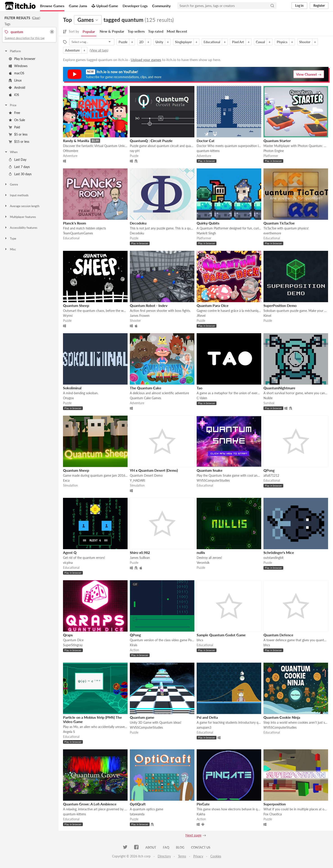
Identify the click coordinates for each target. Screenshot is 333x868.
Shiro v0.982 (140, 552)
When (11, 152)
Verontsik (203, 563)
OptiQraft (138, 804)
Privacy (198, 856)
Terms (182, 856)
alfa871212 (271, 475)
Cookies (216, 856)
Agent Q (70, 552)
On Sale (17, 120)
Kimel (267, 316)
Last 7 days (19, 167)
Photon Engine (274, 151)
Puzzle (123, 42)
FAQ (166, 847)
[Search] (272, 6)
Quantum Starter (277, 141)
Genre (11, 184)
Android (17, 87)
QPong (269, 470)
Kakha (201, 814)
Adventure (72, 50)
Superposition (275, 804)
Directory (164, 856)
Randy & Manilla (76, 141)
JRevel (201, 316)
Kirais (134, 645)
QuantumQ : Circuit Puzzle (151, 141)
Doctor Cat (206, 141)
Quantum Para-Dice (213, 305)
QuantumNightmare (279, 388)
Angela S (69, 732)
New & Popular (112, 31)
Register (319, 6)
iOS (14, 95)
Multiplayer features (20, 217)
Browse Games (52, 6)
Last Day (18, 160)
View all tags (99, 50)
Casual (260, 42)
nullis (201, 552)
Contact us (201, 847)
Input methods (16, 195)
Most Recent (177, 31)
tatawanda (137, 814)
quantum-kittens (208, 151)
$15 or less (19, 142)
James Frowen (140, 316)
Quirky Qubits (208, 223)
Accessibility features (21, 228)
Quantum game (142, 717)
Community (161, 6)
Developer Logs (135, 6)
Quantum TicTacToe (279, 223)
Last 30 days (20, 174)
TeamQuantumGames (78, 233)
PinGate (203, 804)
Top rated (156, 31)
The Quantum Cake (146, 388)
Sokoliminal (72, 388)
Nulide (268, 398)
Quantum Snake (210, 470)
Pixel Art (238, 42)
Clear (36, 18)
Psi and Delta (207, 717)
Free (14, 113)
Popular (89, 31)
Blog (180, 847)
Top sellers (136, 31)
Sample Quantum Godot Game (221, 635)
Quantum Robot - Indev (149, 305)
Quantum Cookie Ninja (282, 717)
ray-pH (135, 151)
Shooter (305, 42)
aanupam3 (204, 727)
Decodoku (138, 223)
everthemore (272, 233)
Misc (10, 249)
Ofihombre (71, 151)
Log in (299, 6)
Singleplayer (183, 42)
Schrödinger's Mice (279, 552)
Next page (193, 835)
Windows (18, 66)
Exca (66, 480)
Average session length (22, 206)
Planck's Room (74, 223)
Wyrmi (68, 316)
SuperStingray (73, 645)
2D (141, 42)
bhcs (200, 640)
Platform (13, 51)
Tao (199, 388)
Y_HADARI (137, 480)
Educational (212, 42)
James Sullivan (140, 558)
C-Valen (202, 398)
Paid (14, 127)
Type (10, 238)
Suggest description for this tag (25, 38)
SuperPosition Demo (280, 305)
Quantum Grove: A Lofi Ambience (90, 804)
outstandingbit (273, 558)
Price (10, 105)
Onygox (68, 398)
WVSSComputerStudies (213, 480)
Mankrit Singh (206, 233)
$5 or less (18, 134)
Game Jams (78, 6)
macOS (17, 73)
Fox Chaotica (273, 814)
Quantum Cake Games (145, 398)
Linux (15, 80)
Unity (159, 42)
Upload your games (146, 60)
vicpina (68, 563)
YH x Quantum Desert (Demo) (154, 470)
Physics (282, 42)
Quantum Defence (278, 635)
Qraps (68, 635)
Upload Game (105, 6)
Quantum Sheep (76, 305)
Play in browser (22, 59)
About (151, 847)
